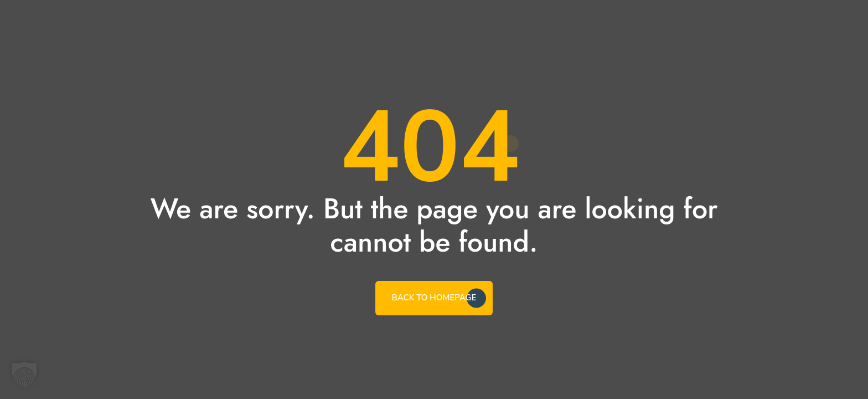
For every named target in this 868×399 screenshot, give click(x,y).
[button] (24, 375)
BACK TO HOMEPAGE (434, 298)
